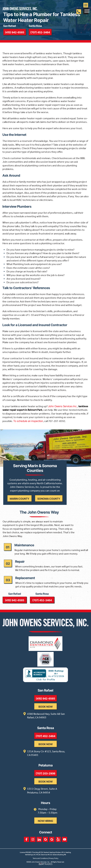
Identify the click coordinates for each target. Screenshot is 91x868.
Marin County (19, 499)
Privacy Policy (54, 858)
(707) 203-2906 (45, 773)
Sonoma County (49, 499)
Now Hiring (45, 821)
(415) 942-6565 (15, 32)
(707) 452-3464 (40, 32)
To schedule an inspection (28, 421)
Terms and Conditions (40, 858)
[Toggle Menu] (87, 11)
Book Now (46, 707)
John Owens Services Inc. (63, 406)
